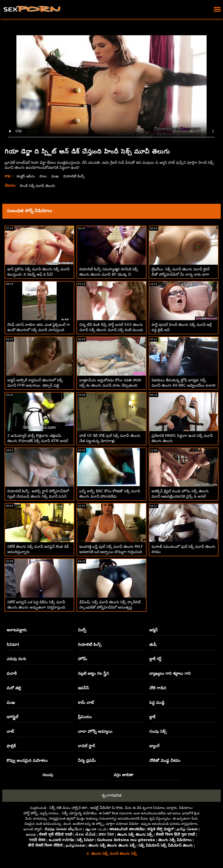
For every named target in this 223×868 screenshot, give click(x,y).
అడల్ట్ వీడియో (100, 808)
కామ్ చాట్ (86, 702)
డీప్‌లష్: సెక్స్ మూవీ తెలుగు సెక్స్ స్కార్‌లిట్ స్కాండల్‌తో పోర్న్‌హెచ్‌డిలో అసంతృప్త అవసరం (110, 607)
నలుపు (48, 775)
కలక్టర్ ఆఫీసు (26, 176)
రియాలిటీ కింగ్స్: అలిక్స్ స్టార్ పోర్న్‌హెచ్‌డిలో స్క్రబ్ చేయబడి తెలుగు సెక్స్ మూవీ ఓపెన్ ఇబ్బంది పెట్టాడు (38, 496)
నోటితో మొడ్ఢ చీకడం (165, 760)
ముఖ (56, 176)
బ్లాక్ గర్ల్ (155, 659)
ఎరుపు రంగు (16, 659)
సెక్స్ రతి (55, 808)
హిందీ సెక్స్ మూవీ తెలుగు (38, 186)
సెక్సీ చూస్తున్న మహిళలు (79, 813)
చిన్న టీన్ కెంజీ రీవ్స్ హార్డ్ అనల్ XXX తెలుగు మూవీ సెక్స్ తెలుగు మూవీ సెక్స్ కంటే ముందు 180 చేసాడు (111, 330)
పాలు (44, 176)
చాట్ (10, 731)
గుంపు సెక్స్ (158, 731)
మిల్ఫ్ (82, 630)
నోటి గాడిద (158, 688)
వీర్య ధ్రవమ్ (87, 760)
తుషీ (153, 644)
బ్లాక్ (152, 717)
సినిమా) (13, 644)
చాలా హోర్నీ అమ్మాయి (95, 731)
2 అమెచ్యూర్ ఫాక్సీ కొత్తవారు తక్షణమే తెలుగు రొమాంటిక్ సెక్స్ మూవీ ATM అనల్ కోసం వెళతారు (38, 441)
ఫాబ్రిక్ (11, 746)
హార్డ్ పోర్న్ (31, 813)
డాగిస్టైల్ (12, 717)
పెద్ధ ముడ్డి (157, 702)
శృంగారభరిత (111, 795)
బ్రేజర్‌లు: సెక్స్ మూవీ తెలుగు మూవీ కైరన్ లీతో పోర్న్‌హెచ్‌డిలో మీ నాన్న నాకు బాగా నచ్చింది (181, 274)
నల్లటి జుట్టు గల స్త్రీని (93, 673)
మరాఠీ (12, 673)
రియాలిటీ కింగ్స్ (76, 176)
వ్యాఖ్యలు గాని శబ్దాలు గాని (170, 673)
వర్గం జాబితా (124, 775)
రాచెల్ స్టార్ (86, 746)
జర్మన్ (153, 630)
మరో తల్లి (14, 688)
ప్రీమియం (85, 717)
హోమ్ (82, 659)
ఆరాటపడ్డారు (17, 630)
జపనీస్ (83, 688)
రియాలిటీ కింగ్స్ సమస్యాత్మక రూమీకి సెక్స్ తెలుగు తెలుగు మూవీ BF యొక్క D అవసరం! (109, 274)
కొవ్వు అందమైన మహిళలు (27, 760)
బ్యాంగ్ (154, 746)
